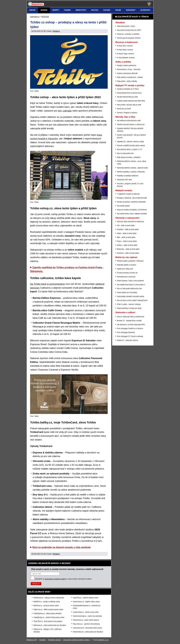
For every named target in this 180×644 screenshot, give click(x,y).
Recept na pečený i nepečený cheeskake (131, 202)
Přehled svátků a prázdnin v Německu (130, 261)
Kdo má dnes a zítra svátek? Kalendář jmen (132, 300)
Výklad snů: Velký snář (125, 269)
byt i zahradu (65, 111)
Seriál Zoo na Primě (124, 109)
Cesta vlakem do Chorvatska (127, 292)
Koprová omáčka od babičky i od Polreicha (132, 210)
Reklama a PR (32, 640)
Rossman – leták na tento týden (128, 253)
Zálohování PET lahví (125, 180)
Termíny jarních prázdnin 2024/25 (129, 38)
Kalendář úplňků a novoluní (127, 265)
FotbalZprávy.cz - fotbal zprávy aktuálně (47, 613)
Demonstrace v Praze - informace (129, 69)
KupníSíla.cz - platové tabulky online (86, 598)
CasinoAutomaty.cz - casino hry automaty (87, 616)
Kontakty (43, 640)
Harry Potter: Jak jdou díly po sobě (129, 105)
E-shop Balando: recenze (126, 58)
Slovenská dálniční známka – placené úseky (132, 168)
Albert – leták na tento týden (127, 233)
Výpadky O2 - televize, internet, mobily (130, 141)
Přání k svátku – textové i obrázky (129, 304)
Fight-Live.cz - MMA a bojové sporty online (48, 609)
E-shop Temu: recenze (125, 46)
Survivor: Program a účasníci (127, 113)
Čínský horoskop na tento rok (127, 273)
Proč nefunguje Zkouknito (126, 332)
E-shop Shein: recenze (125, 50)
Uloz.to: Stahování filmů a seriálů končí (131, 317)
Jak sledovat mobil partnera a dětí (129, 120)
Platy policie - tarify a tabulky (127, 81)
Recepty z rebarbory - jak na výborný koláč (132, 198)
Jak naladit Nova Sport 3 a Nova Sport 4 (131, 285)
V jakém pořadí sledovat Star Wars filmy (131, 101)
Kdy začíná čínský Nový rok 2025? (129, 30)
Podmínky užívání (54, 640)
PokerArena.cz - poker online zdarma (86, 620)
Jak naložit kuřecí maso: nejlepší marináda (132, 214)
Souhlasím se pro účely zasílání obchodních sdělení (63, 579)
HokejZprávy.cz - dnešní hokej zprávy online (49, 617)
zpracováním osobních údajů (55, 579)
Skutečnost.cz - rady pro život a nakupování (49, 598)
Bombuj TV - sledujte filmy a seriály (129, 321)
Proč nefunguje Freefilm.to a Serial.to (130, 328)
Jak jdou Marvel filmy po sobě (127, 97)
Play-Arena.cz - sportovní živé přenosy (86, 624)
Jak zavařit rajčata (123, 206)
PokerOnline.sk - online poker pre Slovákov (88, 632)
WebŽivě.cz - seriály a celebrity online (47, 602)
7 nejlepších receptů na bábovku (128, 194)
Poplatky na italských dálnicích (128, 176)
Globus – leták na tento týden (127, 245)
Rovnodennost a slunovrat (126, 277)
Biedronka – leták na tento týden (128, 249)
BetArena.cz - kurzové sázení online (46, 606)
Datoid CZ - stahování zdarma (128, 340)
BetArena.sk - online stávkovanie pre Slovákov (50, 625)
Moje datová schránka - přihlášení (129, 157)
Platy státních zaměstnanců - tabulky (130, 77)
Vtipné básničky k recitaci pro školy (129, 308)
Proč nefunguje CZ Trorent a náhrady (130, 336)
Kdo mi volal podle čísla (125, 153)
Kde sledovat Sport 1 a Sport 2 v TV (130, 149)
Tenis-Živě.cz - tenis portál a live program (48, 621)
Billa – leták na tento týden (126, 237)
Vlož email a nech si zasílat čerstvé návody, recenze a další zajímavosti (67, 569)
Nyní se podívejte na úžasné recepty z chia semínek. (62, 547)
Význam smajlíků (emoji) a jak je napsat (131, 145)
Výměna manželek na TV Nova (128, 89)
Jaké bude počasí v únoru (126, 26)
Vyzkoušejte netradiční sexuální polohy (131, 296)
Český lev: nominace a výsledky (128, 34)
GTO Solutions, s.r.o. (101, 640)
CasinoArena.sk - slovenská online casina (87, 628)
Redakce (56, 31)
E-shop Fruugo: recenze (126, 54)
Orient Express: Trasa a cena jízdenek (130, 281)
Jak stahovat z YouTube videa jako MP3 (131, 324)
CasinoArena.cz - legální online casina (86, 602)
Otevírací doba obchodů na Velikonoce (131, 221)
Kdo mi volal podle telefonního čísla (129, 288)
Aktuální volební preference (127, 65)
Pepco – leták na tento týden (127, 241)
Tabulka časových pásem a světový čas (131, 124)
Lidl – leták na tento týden (126, 225)
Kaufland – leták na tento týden (128, 229)
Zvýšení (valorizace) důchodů (127, 73)
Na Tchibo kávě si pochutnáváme (47, 284)
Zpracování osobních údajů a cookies (76, 640)
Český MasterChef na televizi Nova (129, 93)
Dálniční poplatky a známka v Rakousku (131, 172)
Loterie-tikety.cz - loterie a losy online (86, 612)
